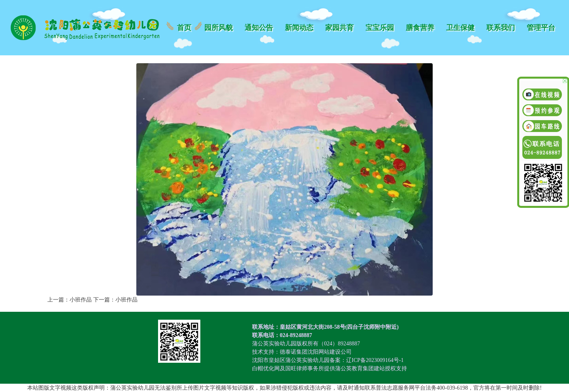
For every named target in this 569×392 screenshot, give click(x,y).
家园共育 (339, 28)
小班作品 (81, 300)
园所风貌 (219, 28)
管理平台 (541, 28)
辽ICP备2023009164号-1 (375, 360)
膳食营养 (420, 28)
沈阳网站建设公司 (330, 352)
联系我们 (501, 28)
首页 (184, 28)
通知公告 (259, 28)
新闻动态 (299, 28)
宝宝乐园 (380, 28)
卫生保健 (460, 28)
